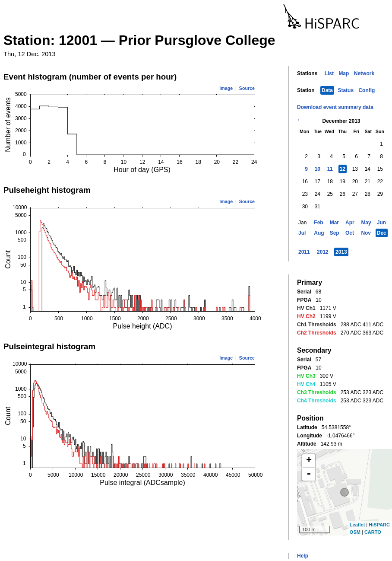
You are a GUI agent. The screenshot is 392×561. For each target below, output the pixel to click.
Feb (318, 223)
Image (226, 88)
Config (367, 90)
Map (344, 73)
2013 (341, 252)
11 (330, 169)
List (329, 73)
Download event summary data (335, 107)
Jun (381, 223)
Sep (335, 233)
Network (364, 73)
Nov (366, 233)
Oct (350, 233)
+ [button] (309, 461)
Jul (302, 233)
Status (346, 90)
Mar (334, 223)
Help (303, 556)
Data (327, 90)
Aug (319, 233)
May (366, 223)
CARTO (373, 532)
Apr (350, 223)
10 (318, 169)
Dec (382, 233)
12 (343, 169)
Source (247, 88)
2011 (304, 252)
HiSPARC (379, 525)
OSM (355, 532)
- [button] (309, 474)
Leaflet (357, 525)
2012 (323, 252)
